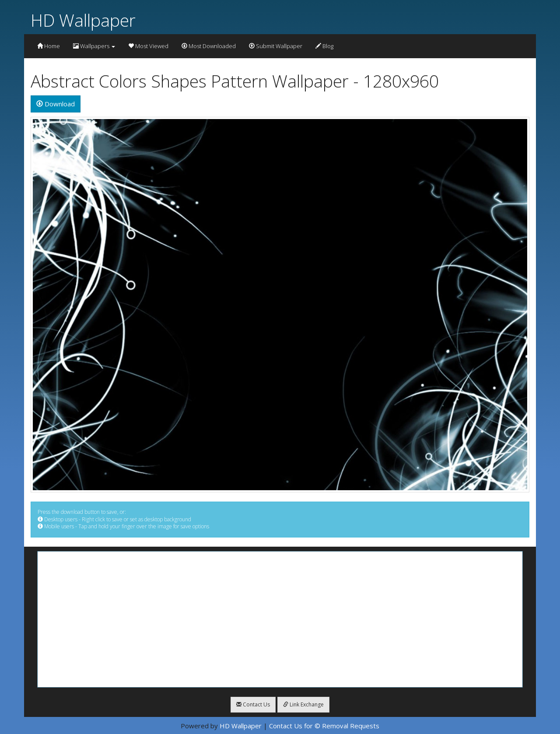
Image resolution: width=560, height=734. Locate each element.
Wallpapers (94, 46)
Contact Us (253, 704)
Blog (324, 46)
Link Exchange (303, 704)
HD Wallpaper (83, 20)
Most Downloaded (209, 46)
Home (49, 46)
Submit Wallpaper (276, 46)
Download (56, 104)
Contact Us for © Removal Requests (324, 726)
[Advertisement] (280, 619)
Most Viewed (148, 46)
